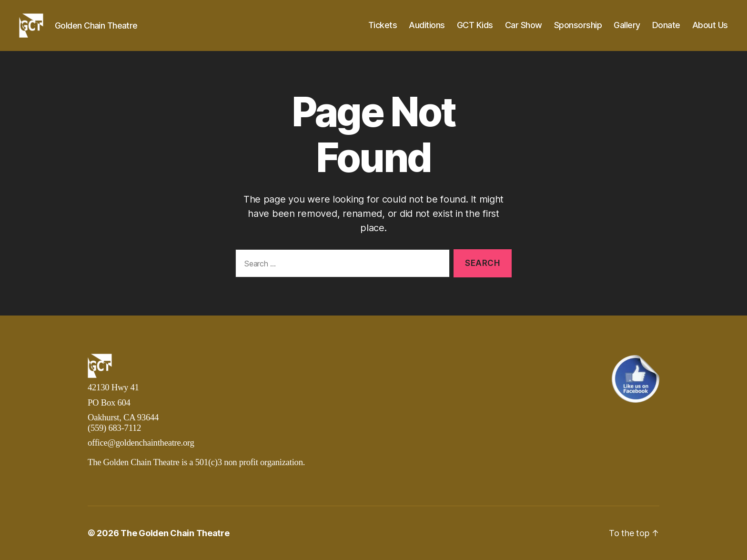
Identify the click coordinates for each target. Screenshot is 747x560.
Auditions (427, 25)
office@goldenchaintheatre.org (141, 443)
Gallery (627, 25)
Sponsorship (578, 25)
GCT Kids (475, 25)
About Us (710, 25)
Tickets (383, 25)
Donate (666, 25)
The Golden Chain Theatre (175, 533)
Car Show (524, 25)
